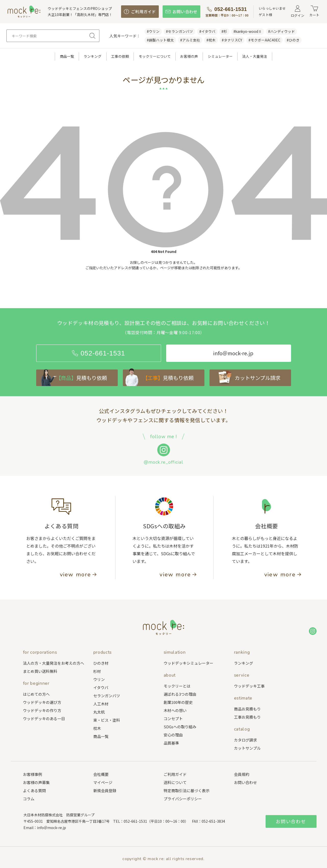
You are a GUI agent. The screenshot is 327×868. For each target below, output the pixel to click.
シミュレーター (220, 56)
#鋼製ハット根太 (160, 40)
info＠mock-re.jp (51, 828)
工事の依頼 (120, 56)
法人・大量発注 (255, 56)
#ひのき (293, 40)
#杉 (224, 31)
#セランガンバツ (179, 31)
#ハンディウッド (282, 31)
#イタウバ (207, 31)
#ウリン (153, 31)
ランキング (93, 56)
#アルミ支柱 (190, 40)
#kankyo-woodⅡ (248, 31)
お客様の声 (189, 56)
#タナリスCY (232, 40)
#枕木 (211, 40)
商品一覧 (67, 56)
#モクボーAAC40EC (264, 40)
